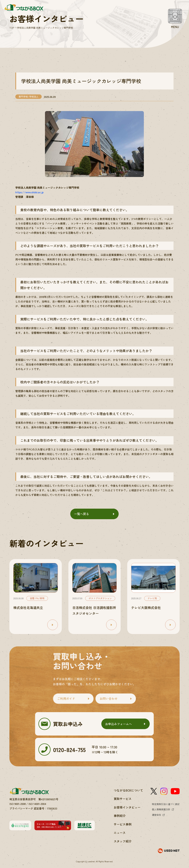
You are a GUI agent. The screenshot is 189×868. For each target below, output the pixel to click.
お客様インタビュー (127, 807)
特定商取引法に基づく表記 (166, 804)
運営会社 (157, 815)
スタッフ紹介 (123, 841)
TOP (12, 28)
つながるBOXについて (128, 790)
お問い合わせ (109, 698)
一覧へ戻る (82, 514)
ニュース (120, 833)
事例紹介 (120, 816)
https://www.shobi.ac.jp (29, 192)
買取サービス (123, 799)
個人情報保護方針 (161, 809)
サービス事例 (123, 824)
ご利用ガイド (66, 698)
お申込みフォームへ (118, 724)
